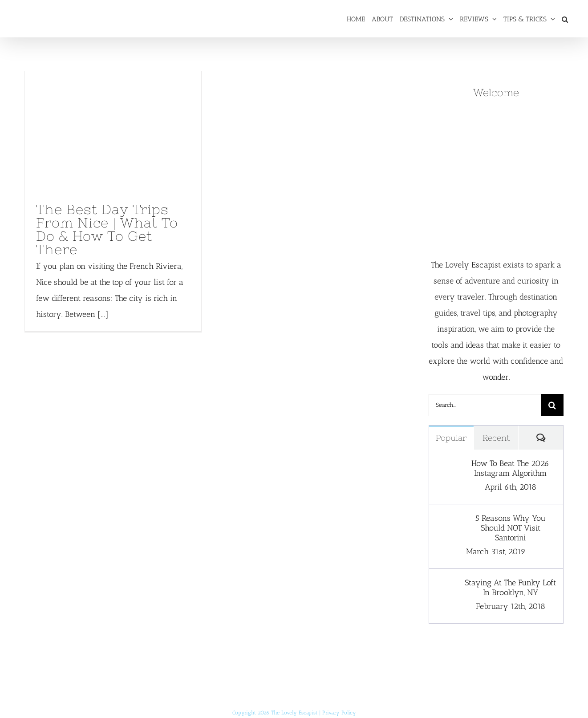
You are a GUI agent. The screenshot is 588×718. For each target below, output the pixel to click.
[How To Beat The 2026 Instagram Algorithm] (447, 466)
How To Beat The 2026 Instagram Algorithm (510, 468)
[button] (565, 19)
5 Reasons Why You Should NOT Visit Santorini (511, 528)
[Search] (552, 405)
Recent (496, 438)
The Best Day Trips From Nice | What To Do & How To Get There (107, 229)
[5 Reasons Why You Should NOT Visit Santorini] (447, 521)
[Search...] (485, 405)
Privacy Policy (339, 713)
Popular (451, 438)
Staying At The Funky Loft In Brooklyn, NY (510, 588)
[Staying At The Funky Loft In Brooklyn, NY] (447, 586)
